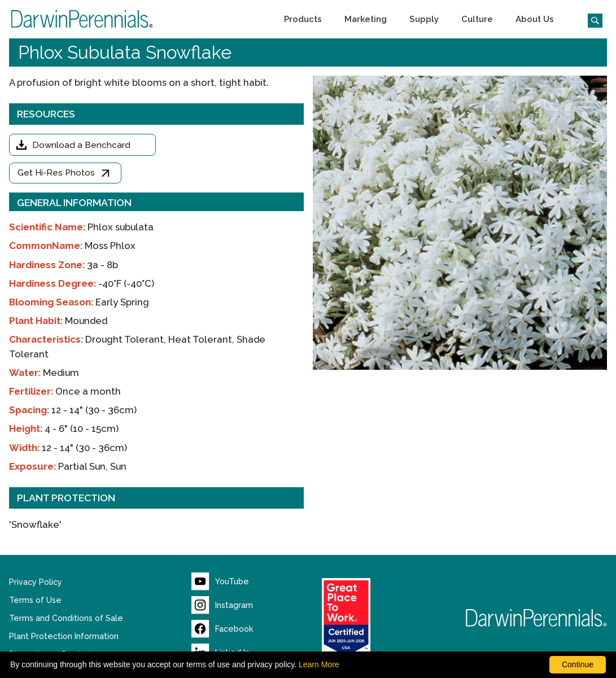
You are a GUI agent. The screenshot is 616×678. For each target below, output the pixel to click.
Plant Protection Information (64, 636)
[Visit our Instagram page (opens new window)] (222, 605)
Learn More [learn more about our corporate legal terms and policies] (319, 664)
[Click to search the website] (591, 19)
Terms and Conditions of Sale (66, 618)
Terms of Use (35, 600)
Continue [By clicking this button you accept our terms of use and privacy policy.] (578, 664)
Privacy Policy (36, 582)
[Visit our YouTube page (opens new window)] (220, 581)
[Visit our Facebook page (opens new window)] (222, 629)
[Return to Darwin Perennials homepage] (536, 618)
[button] (303, 19)
